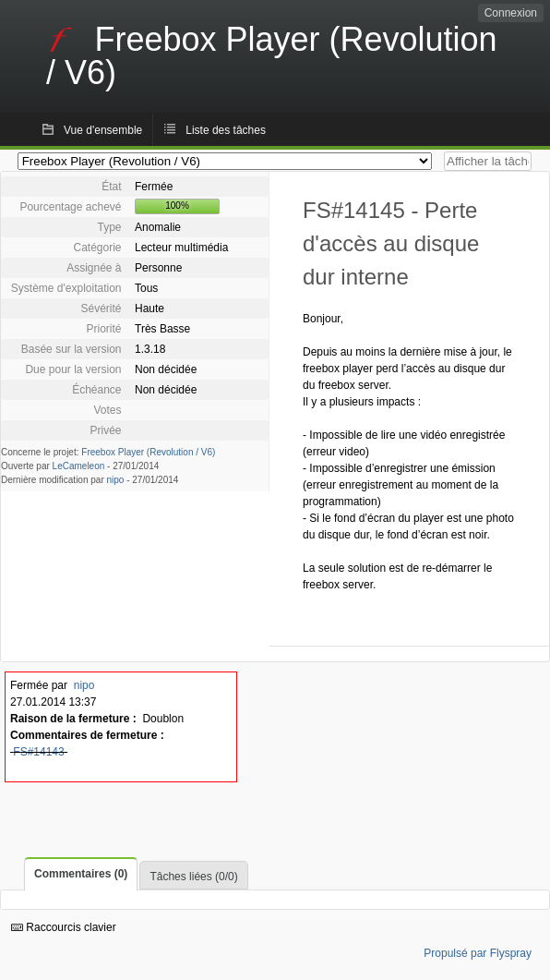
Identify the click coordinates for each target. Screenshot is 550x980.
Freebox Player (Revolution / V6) (148, 452)
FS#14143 (38, 752)
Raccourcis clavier (64, 927)
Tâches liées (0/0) (193, 877)
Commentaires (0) (81, 874)
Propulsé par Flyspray (478, 953)
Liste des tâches (226, 130)
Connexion (511, 13)
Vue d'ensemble (103, 130)
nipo (116, 480)
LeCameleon (79, 466)
